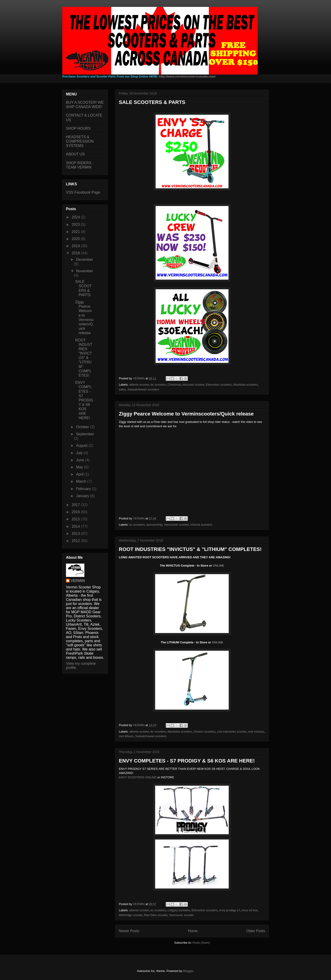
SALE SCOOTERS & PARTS (152, 102)
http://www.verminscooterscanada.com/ (187, 76)
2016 (76, 512)
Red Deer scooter (156, 915)
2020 (76, 239)
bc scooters (158, 385)
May (80, 467)
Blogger (188, 971)
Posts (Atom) (201, 943)
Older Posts (256, 931)
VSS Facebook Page (83, 192)
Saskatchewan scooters (143, 389)
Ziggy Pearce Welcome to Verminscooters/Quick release (186, 414)
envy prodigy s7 (230, 910)
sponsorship (154, 525)
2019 (76, 246)
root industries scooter (232, 732)
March (82, 481)
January (83, 496)
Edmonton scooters (219, 385)
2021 (76, 232)
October (83, 427)
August (82, 446)
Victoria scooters (201, 525)
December (85, 259)
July (80, 453)
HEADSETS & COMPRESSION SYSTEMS (80, 141)
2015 (76, 519)
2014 (76, 526)
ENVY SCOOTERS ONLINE (138, 777)
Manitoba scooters (245, 385)
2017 (76, 505)
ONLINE (218, 566)
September (85, 434)
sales (122, 389)
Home (193, 931)
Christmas (174, 385)
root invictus (256, 732)
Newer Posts (129, 931)
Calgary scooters (179, 910)
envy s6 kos (250, 910)
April (80, 474)
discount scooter (194, 385)
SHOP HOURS (78, 128)
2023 (76, 225)
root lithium (126, 736)
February (84, 489)
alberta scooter (139, 385)
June (81, 460)
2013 (76, 534)
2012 (76, 541)
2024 (76, 217)
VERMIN (78, 581)
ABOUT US (75, 154)
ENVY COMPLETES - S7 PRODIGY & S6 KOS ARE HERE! (187, 761)
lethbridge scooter (131, 915)
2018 (76, 253)
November (85, 271)
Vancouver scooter (176, 525)
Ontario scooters (204, 732)
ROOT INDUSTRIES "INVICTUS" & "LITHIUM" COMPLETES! (190, 549)
